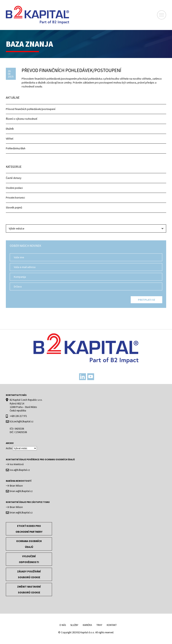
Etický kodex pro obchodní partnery (29, 529)
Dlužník (10, 129)
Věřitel (10, 139)
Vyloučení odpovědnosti (29, 559)
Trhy (99, 625)
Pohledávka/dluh (16, 148)
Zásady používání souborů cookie (29, 574)
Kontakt (112, 625)
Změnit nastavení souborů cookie (29, 590)
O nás (63, 625)
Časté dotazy (14, 178)
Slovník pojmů (14, 207)
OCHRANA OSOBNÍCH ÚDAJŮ (29, 544)
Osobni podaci (14, 188)
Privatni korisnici (15, 198)
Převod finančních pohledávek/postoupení (31, 109)
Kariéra (87, 625)
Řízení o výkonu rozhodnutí (22, 119)
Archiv (9, 448)
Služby (74, 625)
